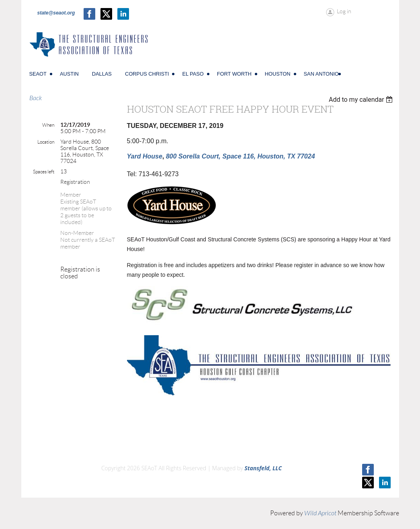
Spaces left (44, 172)
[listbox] (362, 100)
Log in (344, 11)
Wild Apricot (320, 513)
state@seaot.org (56, 13)
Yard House (145, 156)
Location (46, 142)
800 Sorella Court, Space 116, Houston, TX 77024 (241, 156)
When (48, 125)
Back (36, 98)
